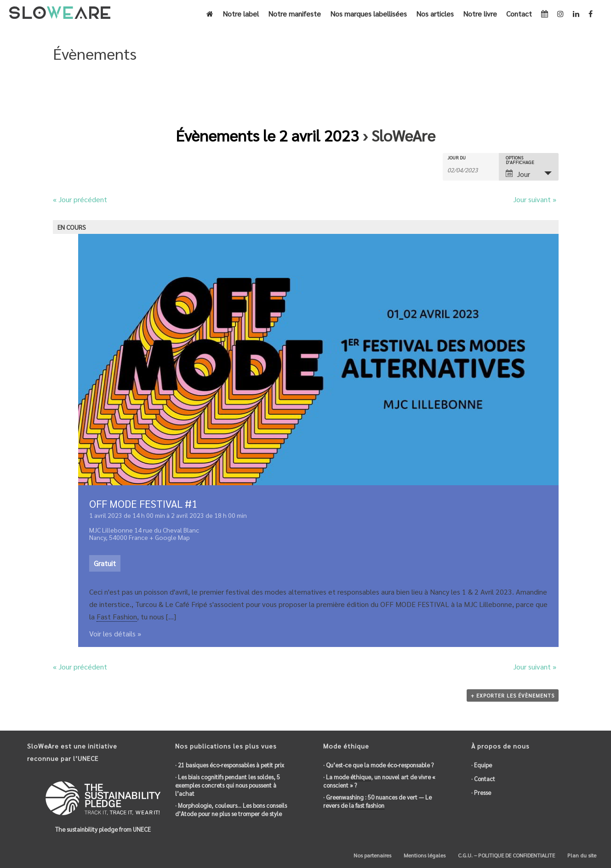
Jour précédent (80, 199)
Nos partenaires (372, 855)
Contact (519, 14)
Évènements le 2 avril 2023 (267, 135)
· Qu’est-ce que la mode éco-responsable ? (378, 765)
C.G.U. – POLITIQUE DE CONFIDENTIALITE (506, 855)
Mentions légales (424, 855)
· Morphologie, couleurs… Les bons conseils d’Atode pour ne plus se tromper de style (231, 809)
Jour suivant (535, 199)
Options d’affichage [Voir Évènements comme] (520, 160)
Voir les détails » (115, 633)
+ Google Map (170, 537)
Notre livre (480, 14)
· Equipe (482, 765)
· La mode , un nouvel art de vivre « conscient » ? (379, 781)
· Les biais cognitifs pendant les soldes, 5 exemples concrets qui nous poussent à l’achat (228, 785)
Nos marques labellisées (368, 14)
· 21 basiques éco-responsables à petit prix (230, 765)
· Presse (481, 792)
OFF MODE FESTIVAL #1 (143, 503)
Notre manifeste (294, 14)
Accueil (504, 93)
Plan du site (581, 855)
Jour (518, 174)
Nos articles (435, 14)
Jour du (457, 158)
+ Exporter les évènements (513, 695)
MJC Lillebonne (111, 530)
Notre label (241, 14)
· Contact (483, 779)
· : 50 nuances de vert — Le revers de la (377, 801)
